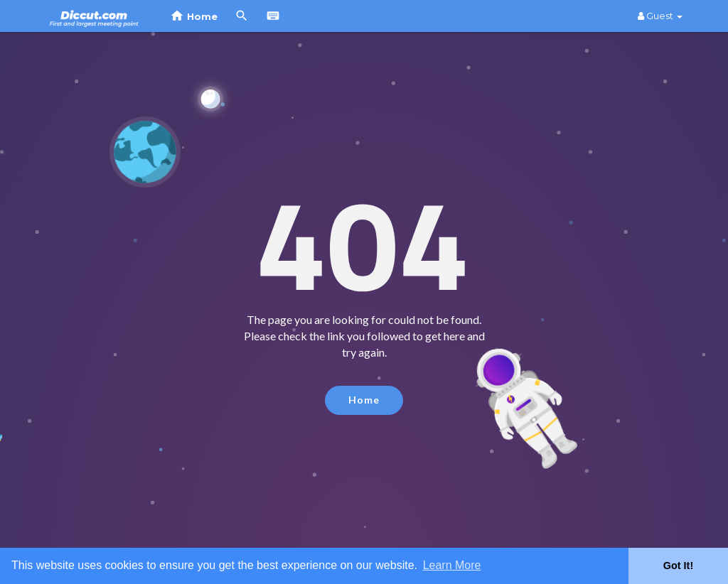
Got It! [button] (678, 566)
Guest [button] (660, 16)
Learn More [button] (452, 565)
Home (364, 400)
